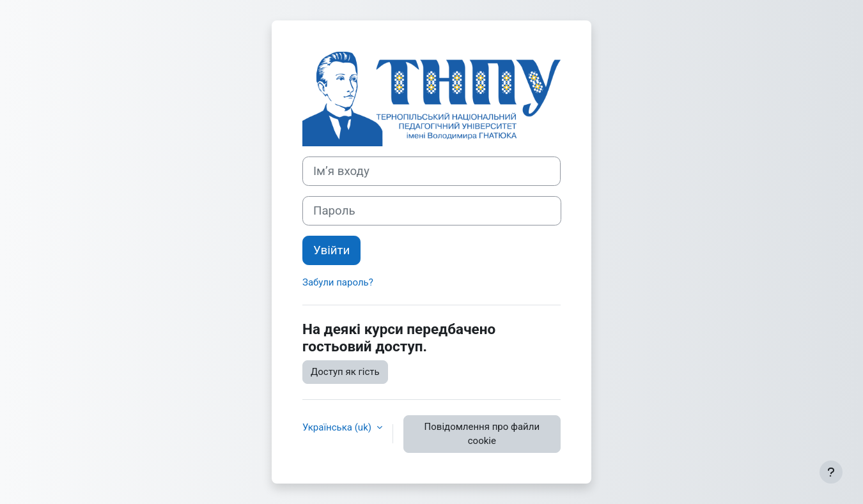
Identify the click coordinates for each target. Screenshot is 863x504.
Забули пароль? (338, 282)
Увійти (331, 250)
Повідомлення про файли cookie (482, 434)
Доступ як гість (345, 372)
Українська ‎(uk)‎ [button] (338, 427)
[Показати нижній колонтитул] (831, 472)
